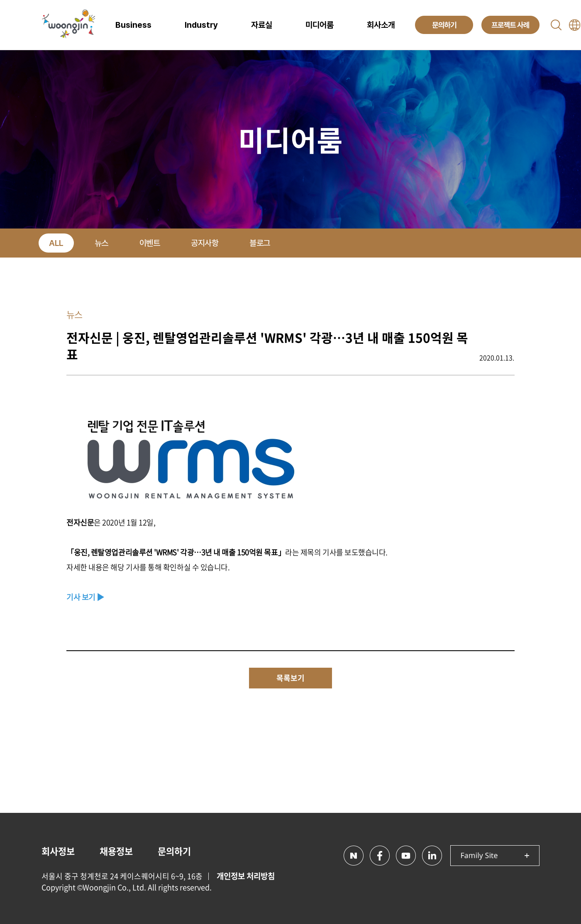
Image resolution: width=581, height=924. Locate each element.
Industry (201, 25)
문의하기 (174, 851)
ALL (56, 243)
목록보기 (290, 678)
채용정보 (116, 851)
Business (133, 25)
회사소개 (381, 25)
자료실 (262, 25)
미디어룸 (320, 25)
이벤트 (150, 243)
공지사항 (205, 243)
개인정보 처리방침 (246, 876)
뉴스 (101, 243)
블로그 (260, 243)
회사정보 (58, 851)
